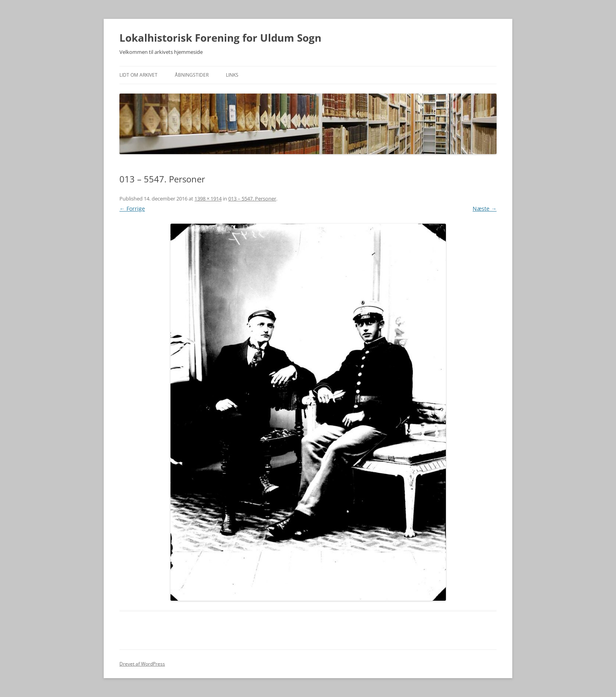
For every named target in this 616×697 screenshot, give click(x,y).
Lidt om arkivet (138, 75)
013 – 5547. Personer (252, 199)
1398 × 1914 (208, 199)
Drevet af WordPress (142, 664)
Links (232, 75)
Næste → (485, 209)
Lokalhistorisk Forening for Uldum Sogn (220, 38)
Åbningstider (192, 75)
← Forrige (132, 209)
